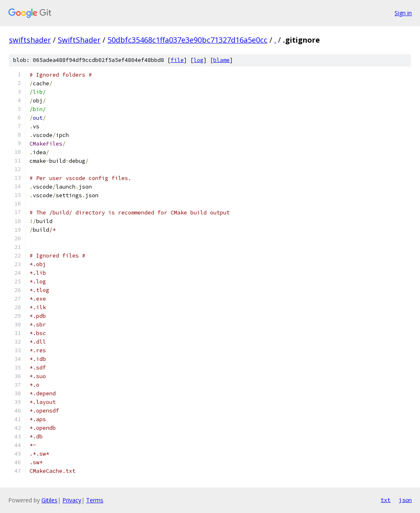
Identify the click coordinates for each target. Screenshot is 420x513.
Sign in (403, 13)
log (199, 60)
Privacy (72, 500)
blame (221, 60)
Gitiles (49, 500)
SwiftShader (79, 40)
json (405, 500)
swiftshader (30, 40)
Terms (95, 500)
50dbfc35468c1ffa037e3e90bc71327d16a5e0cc (187, 40)
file (177, 60)
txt (386, 500)
